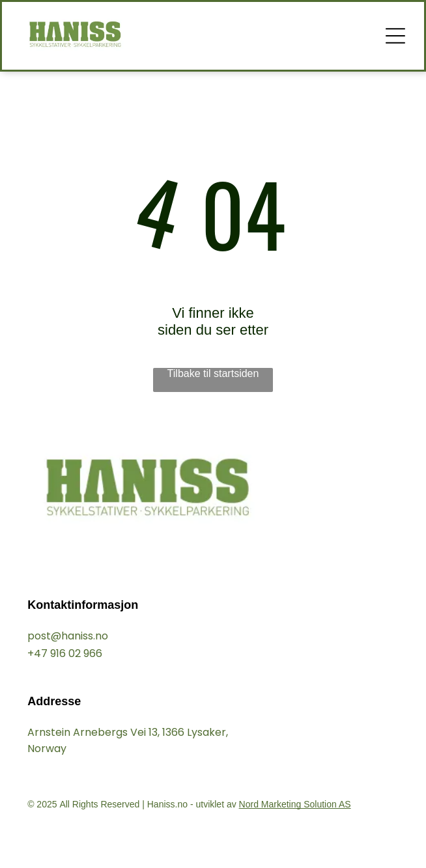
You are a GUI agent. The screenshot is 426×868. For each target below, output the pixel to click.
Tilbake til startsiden (213, 373)
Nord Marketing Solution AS (295, 804)
